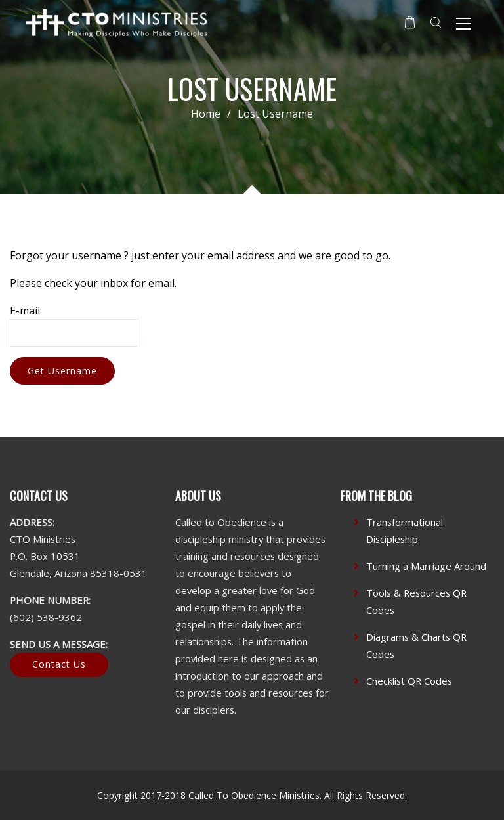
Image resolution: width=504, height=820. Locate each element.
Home (206, 114)
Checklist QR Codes (409, 681)
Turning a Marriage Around (426, 566)
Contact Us (59, 664)
